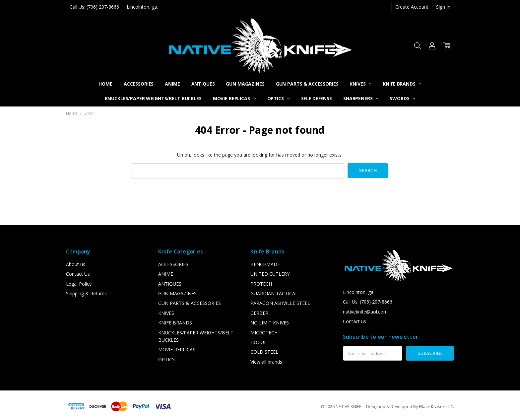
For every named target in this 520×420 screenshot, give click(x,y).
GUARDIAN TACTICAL (274, 293)
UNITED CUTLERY (270, 274)
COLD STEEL (264, 352)
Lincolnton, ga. (142, 7)
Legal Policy (79, 284)
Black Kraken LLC (436, 406)
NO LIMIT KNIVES (270, 323)
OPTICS (279, 98)
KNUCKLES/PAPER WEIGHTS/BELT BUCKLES (153, 98)
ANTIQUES (203, 84)
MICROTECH (264, 333)
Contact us (355, 321)
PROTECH (261, 284)
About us (76, 264)
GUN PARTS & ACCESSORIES (307, 84)
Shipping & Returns (86, 293)
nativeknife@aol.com (365, 312)
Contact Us (78, 274)
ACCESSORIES (139, 84)
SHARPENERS (361, 98)
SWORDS (402, 98)
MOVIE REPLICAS (234, 98)
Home (105, 84)
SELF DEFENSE (317, 98)
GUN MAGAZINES (245, 84)
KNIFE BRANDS (402, 84)
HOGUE (259, 342)
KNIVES (360, 84)
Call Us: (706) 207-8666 (94, 7)
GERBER (259, 313)
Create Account (412, 7)
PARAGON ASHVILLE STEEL (280, 303)
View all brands (266, 362)
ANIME (172, 84)
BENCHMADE (265, 264)
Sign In (443, 7)
